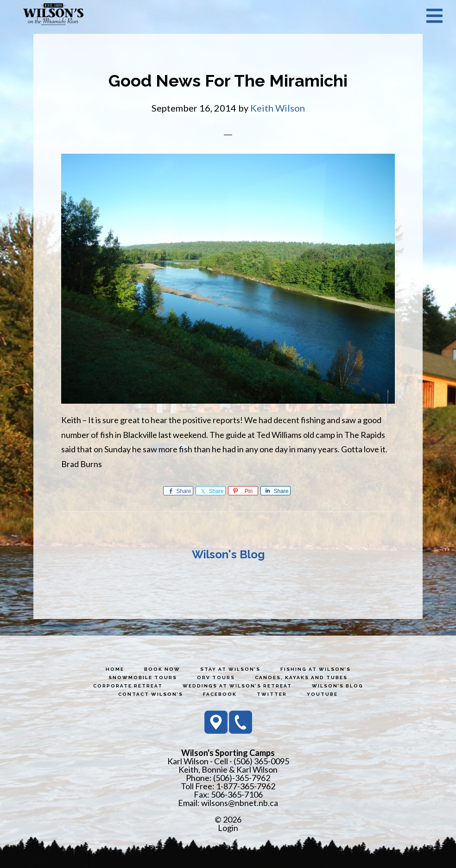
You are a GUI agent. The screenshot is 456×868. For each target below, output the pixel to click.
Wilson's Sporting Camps (53, 15)
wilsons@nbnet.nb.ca (240, 803)
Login (228, 828)
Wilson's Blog (228, 554)
